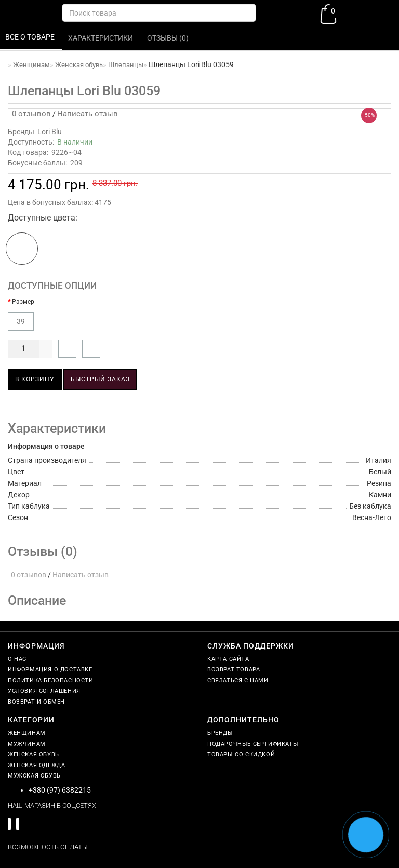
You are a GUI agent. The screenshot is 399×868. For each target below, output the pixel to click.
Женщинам (27, 733)
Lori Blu (50, 132)
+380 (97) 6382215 (60, 790)
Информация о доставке (50, 670)
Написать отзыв (88, 114)
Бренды (220, 733)
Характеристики (101, 38)
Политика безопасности (51, 681)
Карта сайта (228, 659)
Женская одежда (36, 765)
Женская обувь (34, 754)
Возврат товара (234, 670)
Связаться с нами (238, 681)
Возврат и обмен (36, 702)
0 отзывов (29, 114)
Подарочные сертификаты (253, 744)
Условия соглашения (44, 691)
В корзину (35, 379)
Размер (23, 302)
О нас (17, 659)
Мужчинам (27, 744)
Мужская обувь (34, 776)
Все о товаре (31, 37)
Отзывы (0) (169, 38)
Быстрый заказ (100, 379)
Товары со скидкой (241, 754)
